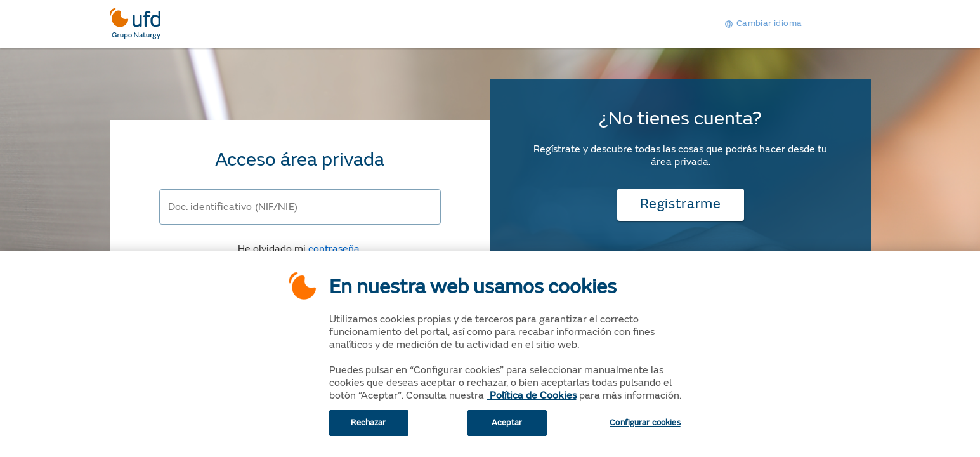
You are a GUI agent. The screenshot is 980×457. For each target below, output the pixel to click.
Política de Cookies (532, 401)
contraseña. (335, 249)
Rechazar (368, 428)
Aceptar (507, 428)
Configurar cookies (645, 428)
